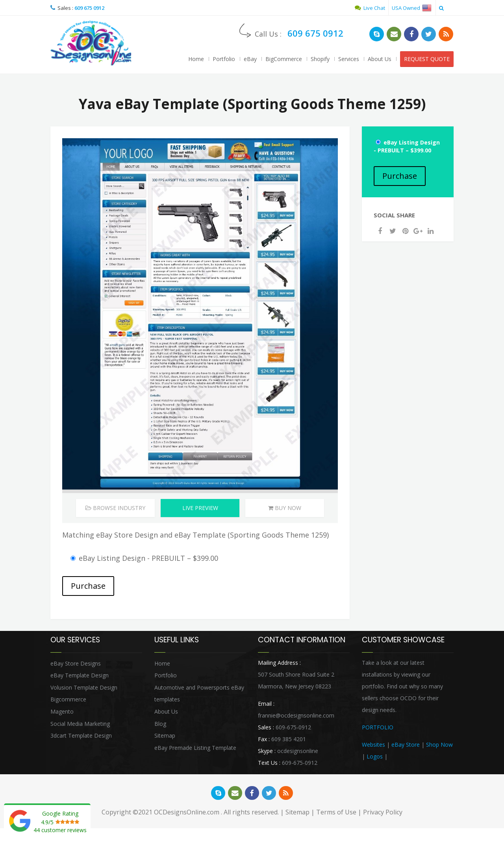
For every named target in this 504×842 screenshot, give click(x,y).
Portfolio (224, 59)
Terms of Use (336, 814)
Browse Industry (115, 509)
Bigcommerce (68, 701)
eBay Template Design (80, 677)
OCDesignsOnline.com (187, 814)
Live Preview (200, 509)
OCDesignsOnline (92, 44)
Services (349, 59)
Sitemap (165, 737)
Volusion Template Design (84, 689)
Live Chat (370, 8)
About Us (380, 59)
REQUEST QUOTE (427, 59)
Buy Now (285, 509)
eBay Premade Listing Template (195, 749)
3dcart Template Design (81, 737)
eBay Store (406, 746)
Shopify (320, 59)
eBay (250, 59)
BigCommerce (284, 59)
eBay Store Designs (76, 665)
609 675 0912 (89, 8)
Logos (375, 758)
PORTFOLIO (378, 728)
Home (196, 59)
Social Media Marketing (80, 725)
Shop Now (439, 746)
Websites (373, 746)
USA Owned (412, 8)
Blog (160, 725)
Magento (62, 713)
